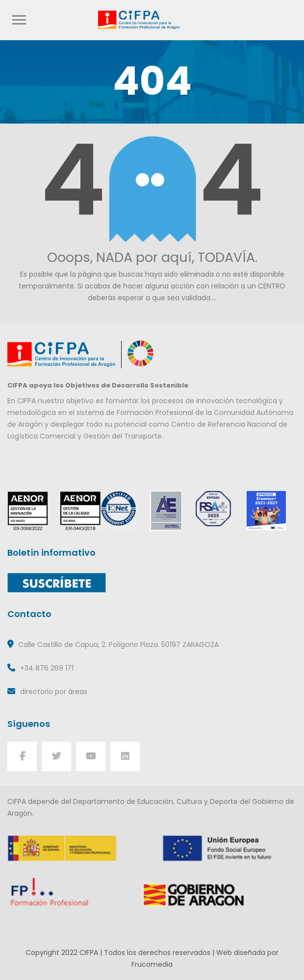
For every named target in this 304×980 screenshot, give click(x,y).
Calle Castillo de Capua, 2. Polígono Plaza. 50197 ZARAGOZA (118, 645)
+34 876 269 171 (47, 668)
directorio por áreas (54, 692)
